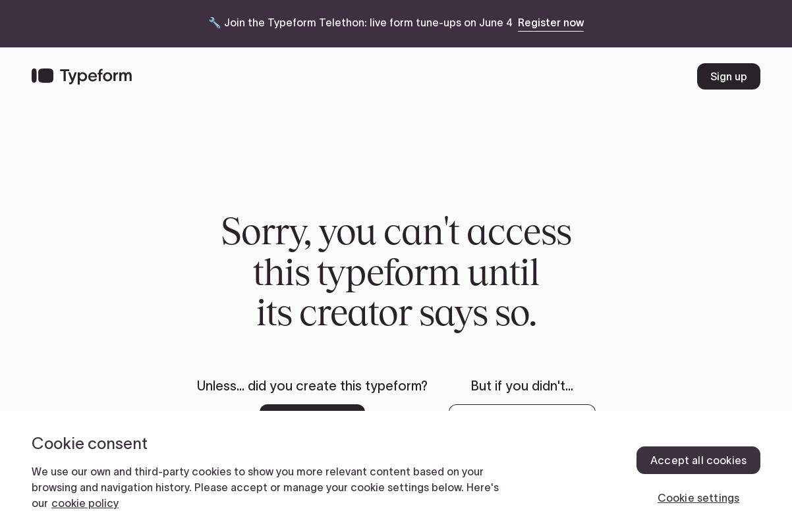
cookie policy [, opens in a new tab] (85, 503)
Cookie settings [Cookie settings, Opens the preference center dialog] (698, 498)
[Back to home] (82, 76)
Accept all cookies (698, 460)
